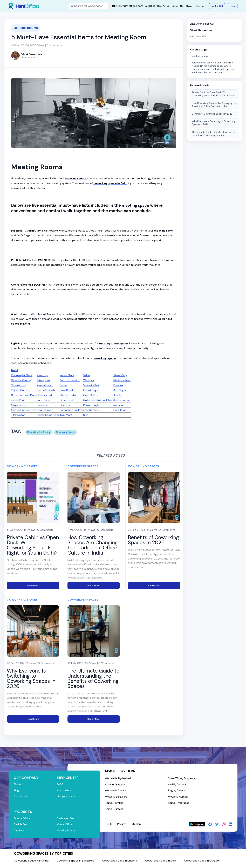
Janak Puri (17, 400)
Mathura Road (122, 380)
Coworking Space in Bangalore (76, 863)
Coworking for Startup (39, 432)
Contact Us (21, 798)
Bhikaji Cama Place (48, 415)
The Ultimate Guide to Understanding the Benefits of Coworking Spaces (214, 134)
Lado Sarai (43, 400)
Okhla (63, 385)
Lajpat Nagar (91, 390)
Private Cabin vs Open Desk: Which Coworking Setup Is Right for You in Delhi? (214, 94)
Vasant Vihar (91, 385)
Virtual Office (65, 826)
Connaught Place (22, 375)
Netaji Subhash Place (24, 395)
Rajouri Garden (20, 390)
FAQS (60, 785)
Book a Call (217, 6)
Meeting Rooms (200, 56)
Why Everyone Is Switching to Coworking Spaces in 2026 (213, 123)
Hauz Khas (120, 410)
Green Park (67, 400)
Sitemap (136, 826)
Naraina (118, 405)
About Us (178, 6)
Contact (201, 6)
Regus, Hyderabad (180, 805)
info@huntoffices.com (128, 6)
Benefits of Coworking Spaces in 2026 (212, 114)
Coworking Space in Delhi (161, 863)
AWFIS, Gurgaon (178, 785)
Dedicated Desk (67, 820)
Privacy (122, 826)
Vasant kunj (18, 385)
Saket (87, 375)
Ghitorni (65, 405)
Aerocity (42, 375)
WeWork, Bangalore (117, 798)
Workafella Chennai (117, 792)
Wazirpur (89, 380)
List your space (66, 798)
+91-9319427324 (157, 6)
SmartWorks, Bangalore (183, 779)
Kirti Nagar (120, 390)
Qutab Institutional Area (98, 400)
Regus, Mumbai (114, 805)
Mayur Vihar (19, 405)
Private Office (22, 820)
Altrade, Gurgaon (116, 785)
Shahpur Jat (45, 395)
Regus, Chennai (178, 792)
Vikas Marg (120, 375)
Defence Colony (21, 380)
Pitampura (43, 380)
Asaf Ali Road (45, 385)
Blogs (189, 6)
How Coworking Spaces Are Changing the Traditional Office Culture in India (214, 105)
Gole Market (91, 395)
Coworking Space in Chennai (120, 863)
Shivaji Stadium (69, 395)
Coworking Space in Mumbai (32, 863)
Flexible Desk (22, 826)
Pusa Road (66, 390)
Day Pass (19, 833)
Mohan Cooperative (24, 410)
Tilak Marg (66, 415)
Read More (33, 586)
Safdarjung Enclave (71, 410)
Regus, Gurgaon (115, 811)
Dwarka (118, 385)
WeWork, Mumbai (179, 798)
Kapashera (44, 405)
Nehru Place (67, 375)
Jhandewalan (91, 410)
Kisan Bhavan (45, 410)
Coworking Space (65, 432)
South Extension (70, 380)
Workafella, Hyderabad (119, 779)
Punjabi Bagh (91, 405)
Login (233, 6)
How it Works (65, 791)
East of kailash (46, 390)
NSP (86, 415)
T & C (109, 826)
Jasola (117, 395)
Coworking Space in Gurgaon (202, 863)
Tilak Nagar (18, 415)
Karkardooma (122, 400)
